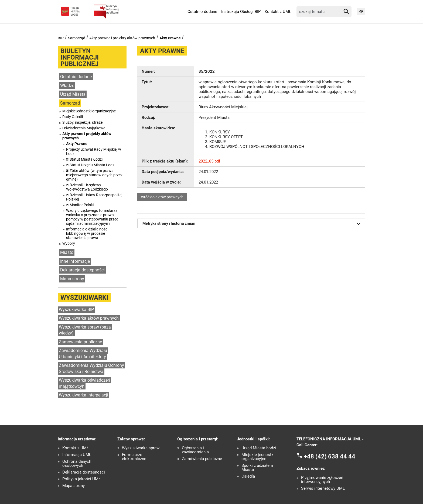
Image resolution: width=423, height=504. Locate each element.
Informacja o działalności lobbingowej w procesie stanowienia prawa (87, 233)
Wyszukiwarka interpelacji (83, 395)
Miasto (67, 252)
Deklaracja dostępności (82, 270)
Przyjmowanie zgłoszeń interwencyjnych (322, 480)
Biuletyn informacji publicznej (80, 57)
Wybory (69, 243)
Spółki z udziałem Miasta (257, 468)
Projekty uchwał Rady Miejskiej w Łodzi (94, 151)
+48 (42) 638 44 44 (330, 456)
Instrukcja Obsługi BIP (241, 12)
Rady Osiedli (73, 117)
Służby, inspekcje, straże (82, 122)
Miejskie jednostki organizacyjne (89, 111)
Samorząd (77, 38)
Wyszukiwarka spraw (141, 448)
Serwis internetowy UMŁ (323, 489)
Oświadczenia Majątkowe (84, 128)
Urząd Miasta (73, 94)
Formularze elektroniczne (134, 457)
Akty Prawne (170, 38)
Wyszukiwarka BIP (76, 310)
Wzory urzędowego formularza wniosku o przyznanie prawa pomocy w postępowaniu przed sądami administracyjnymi (92, 217)
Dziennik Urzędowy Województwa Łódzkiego (87, 187)
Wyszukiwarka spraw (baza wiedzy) (85, 330)
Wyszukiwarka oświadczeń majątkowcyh (84, 383)
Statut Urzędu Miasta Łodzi (92, 165)
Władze (67, 86)
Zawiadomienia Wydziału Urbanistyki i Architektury (83, 354)
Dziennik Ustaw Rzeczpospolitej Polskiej (94, 197)
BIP (61, 38)
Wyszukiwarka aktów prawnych (89, 318)
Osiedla (248, 476)
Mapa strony (72, 279)
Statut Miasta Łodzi (86, 159)
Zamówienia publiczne (80, 342)
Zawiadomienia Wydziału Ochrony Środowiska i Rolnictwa (91, 368)
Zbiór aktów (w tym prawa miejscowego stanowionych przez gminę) (94, 175)
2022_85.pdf (209, 161)
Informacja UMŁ (77, 455)
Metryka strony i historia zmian (253, 224)
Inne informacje (75, 261)
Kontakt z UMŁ (278, 12)
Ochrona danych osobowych (77, 464)
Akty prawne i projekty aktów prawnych (122, 38)
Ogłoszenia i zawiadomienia (195, 450)
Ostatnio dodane (202, 12)
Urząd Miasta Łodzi (259, 448)
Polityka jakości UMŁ (81, 479)
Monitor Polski (82, 205)
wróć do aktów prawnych (162, 197)
